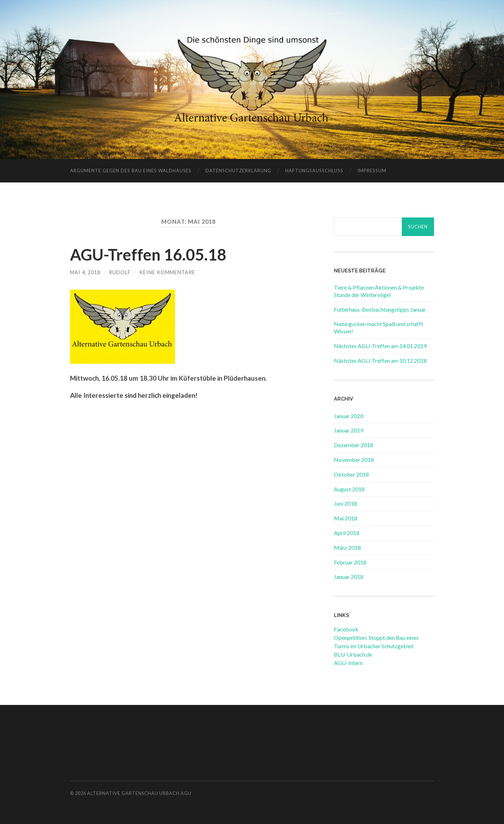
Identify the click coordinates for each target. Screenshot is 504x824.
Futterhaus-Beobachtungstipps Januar (380, 309)
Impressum (372, 171)
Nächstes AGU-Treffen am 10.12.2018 (380, 361)
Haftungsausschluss (314, 171)
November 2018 (354, 460)
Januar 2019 (349, 430)
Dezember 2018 (353, 445)
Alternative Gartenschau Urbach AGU (139, 793)
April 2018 (347, 533)
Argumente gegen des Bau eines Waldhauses (131, 171)
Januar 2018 (349, 577)
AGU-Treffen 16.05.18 (148, 255)
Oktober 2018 (351, 474)
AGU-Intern (348, 663)
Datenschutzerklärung (238, 171)
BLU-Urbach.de (353, 654)
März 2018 (347, 548)
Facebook (346, 629)
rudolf (120, 272)
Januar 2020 (349, 416)
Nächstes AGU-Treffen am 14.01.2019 (380, 346)
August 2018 (349, 489)
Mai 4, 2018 (85, 272)
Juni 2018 (345, 503)
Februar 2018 (350, 562)
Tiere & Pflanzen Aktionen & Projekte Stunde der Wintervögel (379, 291)
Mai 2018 (346, 518)
